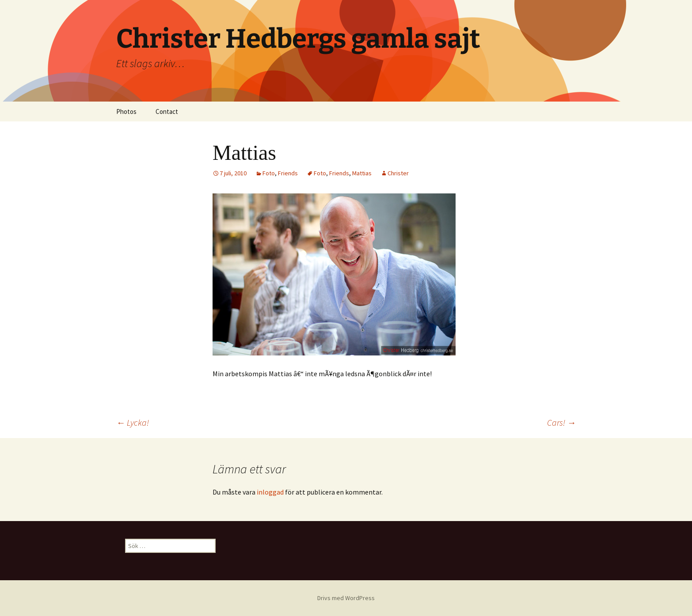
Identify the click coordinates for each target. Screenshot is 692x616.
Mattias (362, 173)
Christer (398, 173)
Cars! (561, 422)
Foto (269, 173)
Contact (167, 111)
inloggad (270, 492)
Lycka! (133, 422)
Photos (126, 111)
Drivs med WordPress (346, 598)
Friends (288, 173)
